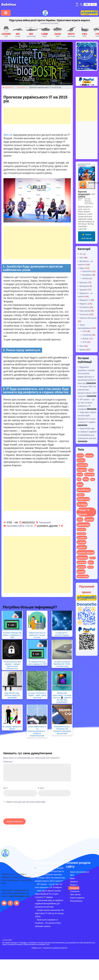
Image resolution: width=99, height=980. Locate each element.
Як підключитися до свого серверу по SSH (37, 663)
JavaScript (87, 335)
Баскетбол (87, 271)
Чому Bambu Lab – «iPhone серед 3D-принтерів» (12, 695)
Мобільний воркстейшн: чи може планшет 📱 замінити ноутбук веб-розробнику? (62, 698)
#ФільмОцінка (76, 901)
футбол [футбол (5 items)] (90, 567)
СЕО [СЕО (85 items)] (80, 519)
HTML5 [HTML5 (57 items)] (81, 460)
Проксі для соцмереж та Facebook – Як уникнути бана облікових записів (48, 923)
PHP (84, 342)
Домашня (8, 87)
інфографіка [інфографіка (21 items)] (83, 576)
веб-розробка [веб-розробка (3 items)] (81, 534)
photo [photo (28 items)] (80, 474)
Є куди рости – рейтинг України (62, 634)
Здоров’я (74, 881)
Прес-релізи (85, 311)
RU (87, 4)
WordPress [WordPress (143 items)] (84, 490)
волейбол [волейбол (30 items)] (82, 538)
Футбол (86, 278)
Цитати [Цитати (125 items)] (89, 519)
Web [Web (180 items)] (80, 484)
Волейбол (87, 275)
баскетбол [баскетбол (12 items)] (81, 529)
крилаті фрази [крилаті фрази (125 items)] (86, 552)
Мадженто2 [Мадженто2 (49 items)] (83, 499)
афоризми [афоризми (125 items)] (83, 525)
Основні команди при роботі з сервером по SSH (12, 635)
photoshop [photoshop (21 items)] (89, 474)
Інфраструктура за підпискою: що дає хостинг (37, 635)
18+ (81, 254)
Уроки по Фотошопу (88, 318)
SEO (82, 258)
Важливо (83, 282)
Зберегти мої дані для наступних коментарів (26, 802)
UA (94, 4)
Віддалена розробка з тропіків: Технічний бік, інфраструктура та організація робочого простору (49, 871)
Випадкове (84, 286)
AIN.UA (8, 135)
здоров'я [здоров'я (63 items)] (82, 547)
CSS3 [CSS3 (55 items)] (80, 455)
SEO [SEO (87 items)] (86, 479)
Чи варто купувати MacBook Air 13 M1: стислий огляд (62, 664)
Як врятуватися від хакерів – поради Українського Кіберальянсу (12, 665)
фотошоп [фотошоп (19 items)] (81, 567)
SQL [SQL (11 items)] (93, 479)
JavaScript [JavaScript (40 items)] (82, 465)
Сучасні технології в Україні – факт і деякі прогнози (37, 695)
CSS (84, 331)
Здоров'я (83, 290)
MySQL (86, 338)
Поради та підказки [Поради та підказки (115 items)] (83, 512)
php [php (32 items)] (79, 479)
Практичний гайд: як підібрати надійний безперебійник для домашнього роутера (49, 903)
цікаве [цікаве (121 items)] (81, 572)
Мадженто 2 (85, 300)
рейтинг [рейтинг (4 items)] (92, 558)
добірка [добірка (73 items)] (81, 542)
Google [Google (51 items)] (89, 455)
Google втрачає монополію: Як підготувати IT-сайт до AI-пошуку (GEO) (49, 913)
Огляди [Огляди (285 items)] (82, 504)
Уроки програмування (80, 872)
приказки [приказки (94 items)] (82, 558)
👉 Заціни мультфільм (87, 236)
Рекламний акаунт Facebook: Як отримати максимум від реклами (62, 730)
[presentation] (21, 812)
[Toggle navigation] (6, 13)
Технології (21, 87)
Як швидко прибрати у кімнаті (12, 728)
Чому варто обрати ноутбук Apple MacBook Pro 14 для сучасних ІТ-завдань (48, 894)
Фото (82, 346)
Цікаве (82, 350)
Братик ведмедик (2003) (84, 194)
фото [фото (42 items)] (91, 562)
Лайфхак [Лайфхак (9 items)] (81, 495)
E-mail (41, 788)
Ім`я (6, 788)
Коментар (8, 762)
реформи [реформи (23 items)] (82, 562)
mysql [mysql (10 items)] (91, 470)
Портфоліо (84, 307)
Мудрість (83, 304)
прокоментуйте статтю (20, 526)
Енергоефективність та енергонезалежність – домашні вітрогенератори (37, 731)
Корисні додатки (77, 898)
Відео (82, 268)
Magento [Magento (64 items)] (82, 470)
